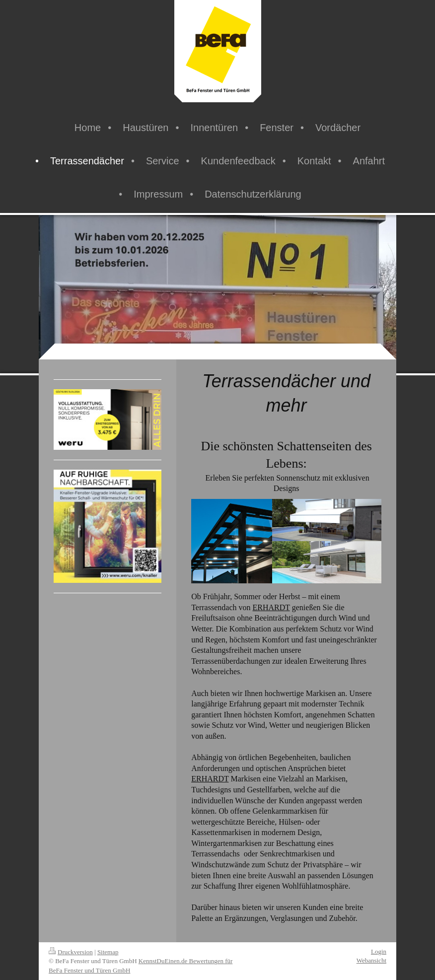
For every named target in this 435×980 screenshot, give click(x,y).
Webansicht (371, 960)
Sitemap (108, 952)
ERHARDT (271, 607)
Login (379, 951)
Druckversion (71, 952)
